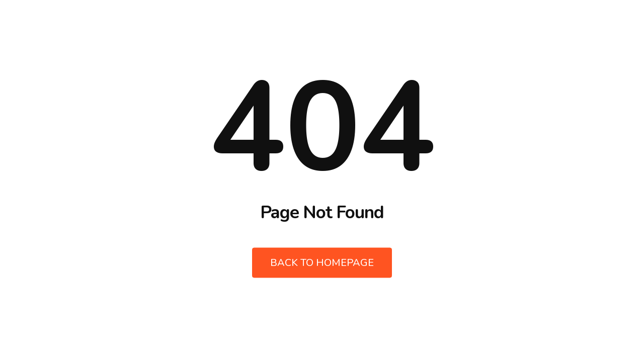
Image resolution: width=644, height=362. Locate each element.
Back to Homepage (322, 263)
